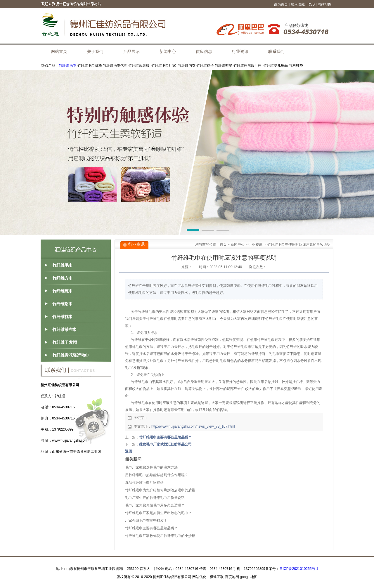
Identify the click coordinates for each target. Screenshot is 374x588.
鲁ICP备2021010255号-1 (299, 569)
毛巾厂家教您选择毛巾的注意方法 (151, 467)
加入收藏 (298, 4)
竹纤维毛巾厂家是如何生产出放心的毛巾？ (158, 513)
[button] (193, 231)
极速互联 (217, 577)
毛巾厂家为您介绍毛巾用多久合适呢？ (155, 505)
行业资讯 (255, 244)
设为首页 (281, 4)
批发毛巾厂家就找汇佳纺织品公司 (165, 444)
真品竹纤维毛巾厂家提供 (144, 483)
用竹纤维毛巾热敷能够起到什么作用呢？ (157, 475)
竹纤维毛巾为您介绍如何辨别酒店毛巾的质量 (160, 490)
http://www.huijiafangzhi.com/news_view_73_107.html (193, 426)
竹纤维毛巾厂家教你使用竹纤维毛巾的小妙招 (160, 536)
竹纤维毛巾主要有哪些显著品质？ (165, 437)
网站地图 (325, 4)
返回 (129, 451)
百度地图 (232, 577)
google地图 (249, 577)
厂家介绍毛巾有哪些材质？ (146, 521)
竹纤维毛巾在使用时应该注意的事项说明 (299, 244)
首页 (223, 244)
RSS (311, 4)
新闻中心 (238, 244)
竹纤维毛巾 (67, 65)
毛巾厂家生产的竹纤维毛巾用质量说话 (155, 498)
